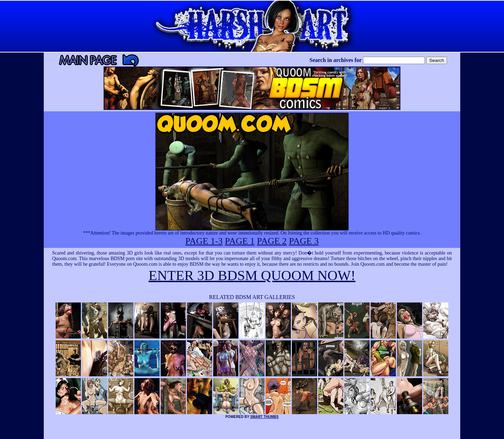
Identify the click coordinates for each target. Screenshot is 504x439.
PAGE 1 (240, 241)
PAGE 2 (272, 241)
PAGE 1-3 (204, 241)
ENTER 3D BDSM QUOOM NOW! (252, 275)
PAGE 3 (304, 241)
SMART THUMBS (264, 417)
